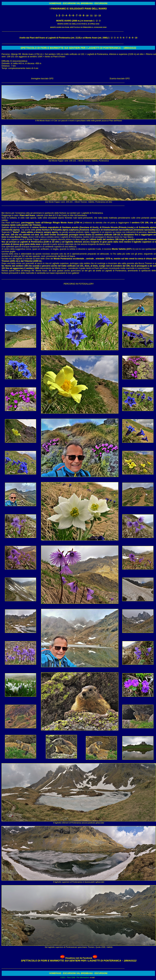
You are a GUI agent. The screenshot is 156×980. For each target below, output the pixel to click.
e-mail (92, 978)
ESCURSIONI (69, 3)
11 (91, 16)
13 (100, 16)
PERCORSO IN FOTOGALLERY (79, 284)
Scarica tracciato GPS (119, 79)
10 (87, 16)
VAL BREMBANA (84, 3)
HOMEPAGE (56, 3)
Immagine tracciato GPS (42, 79)
